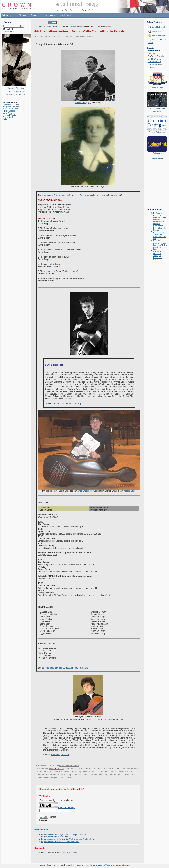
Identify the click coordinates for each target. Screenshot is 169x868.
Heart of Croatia (10, 115)
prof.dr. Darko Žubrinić (69, 766)
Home (40, 26)
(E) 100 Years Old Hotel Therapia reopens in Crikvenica (159, 255)
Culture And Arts (53, 26)
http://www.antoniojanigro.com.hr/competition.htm (64, 834)
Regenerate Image (66, 808)
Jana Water (8, 113)
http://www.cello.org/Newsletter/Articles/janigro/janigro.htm (68, 839)
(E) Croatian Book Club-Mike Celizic (160, 228)
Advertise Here (157, 158)
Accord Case (130, 491)
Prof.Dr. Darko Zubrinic (46, 37)
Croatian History (154, 62)
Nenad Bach (8, 117)
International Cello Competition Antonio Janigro (67, 668)
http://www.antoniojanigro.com (55, 837)
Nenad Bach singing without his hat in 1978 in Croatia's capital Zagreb (160, 245)
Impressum (50, 15)
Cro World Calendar (156, 56)
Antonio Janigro (82, 103)
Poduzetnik (157, 153)
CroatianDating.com (11, 105)
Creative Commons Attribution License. (114, 865)
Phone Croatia (9, 111)
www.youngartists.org (60, 755)
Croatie (151, 67)
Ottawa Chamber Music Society (67, 403)
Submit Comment (70, 853)
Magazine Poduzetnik (12, 107)
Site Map (23, 15)
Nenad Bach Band (11, 109)
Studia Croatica (154, 59)
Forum (69, 15)
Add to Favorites (159, 35)
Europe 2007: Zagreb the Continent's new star (160, 235)
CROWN (151, 53)
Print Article (157, 31)
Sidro (5, 119)
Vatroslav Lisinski (84, 491)
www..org (56, 769)
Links (60, 15)
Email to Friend (158, 27)
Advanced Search (11, 31)
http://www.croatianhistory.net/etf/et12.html (60, 842)
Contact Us (36, 15)
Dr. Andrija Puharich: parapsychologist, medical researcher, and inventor (161, 218)
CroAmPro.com (157, 88)
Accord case (50, 271)
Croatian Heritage (155, 64)
